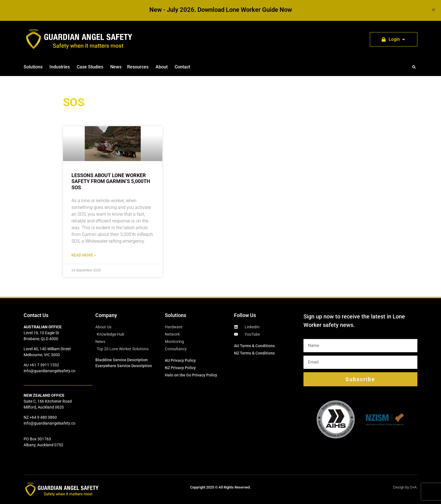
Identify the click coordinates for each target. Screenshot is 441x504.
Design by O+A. (405, 487)
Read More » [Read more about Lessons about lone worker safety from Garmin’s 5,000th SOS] (84, 255)
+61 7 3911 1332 (44, 365)
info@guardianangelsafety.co (49, 371)
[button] (414, 67)
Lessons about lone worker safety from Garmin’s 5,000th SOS (111, 181)
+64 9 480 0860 (43, 417)
